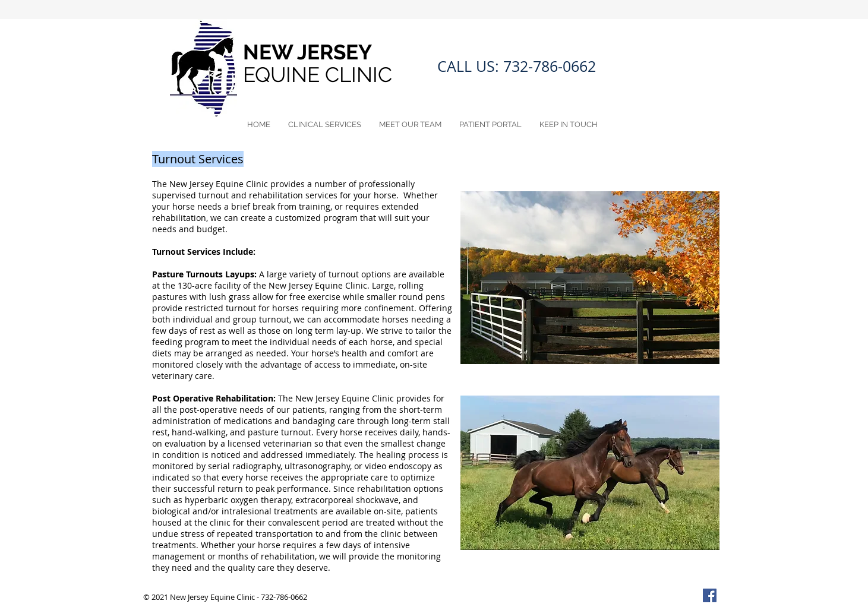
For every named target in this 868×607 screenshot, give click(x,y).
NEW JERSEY (310, 52)
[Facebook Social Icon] (710, 595)
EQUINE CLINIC (320, 75)
